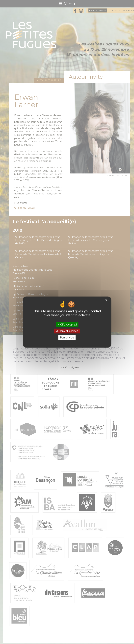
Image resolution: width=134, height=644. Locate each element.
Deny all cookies (67, 331)
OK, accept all (67, 325)
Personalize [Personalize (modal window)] (67, 338)
